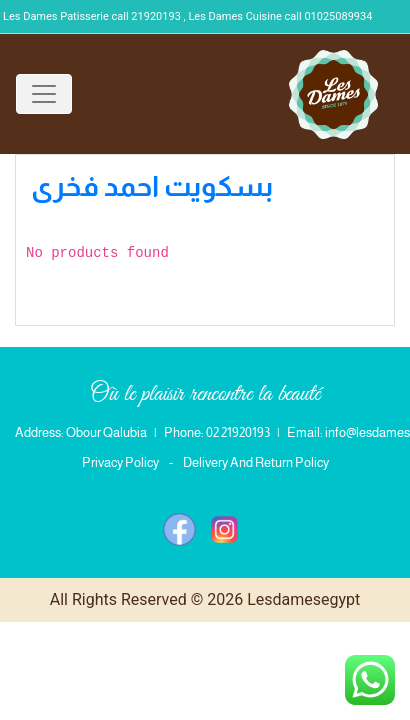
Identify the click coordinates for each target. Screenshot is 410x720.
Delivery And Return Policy (256, 462)
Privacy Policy (120, 462)
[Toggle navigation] (44, 94)
